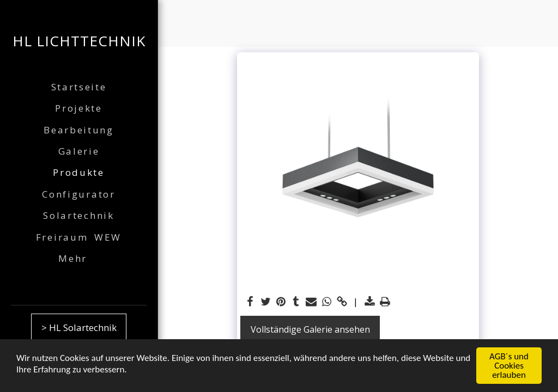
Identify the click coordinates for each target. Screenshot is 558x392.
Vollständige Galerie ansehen (310, 329)
